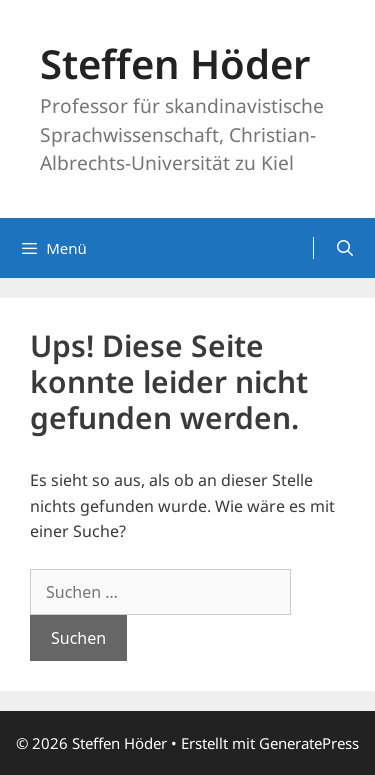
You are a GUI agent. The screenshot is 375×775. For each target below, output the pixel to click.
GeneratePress (309, 743)
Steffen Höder (175, 63)
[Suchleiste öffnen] (344, 248)
